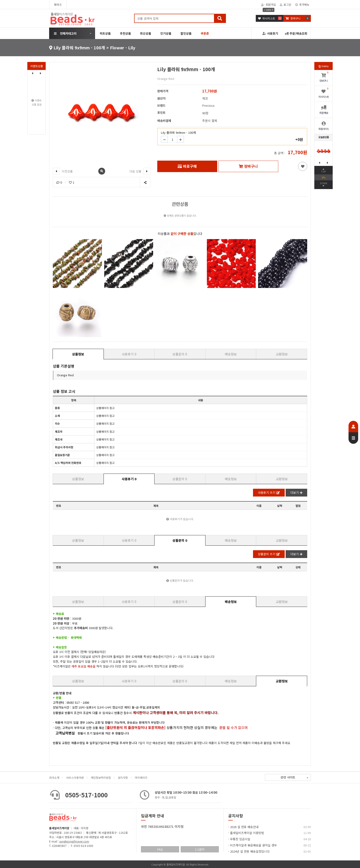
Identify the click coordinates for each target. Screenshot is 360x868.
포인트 (161, 113)
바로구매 (187, 166)
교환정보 (282, 354)
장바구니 (248, 166)
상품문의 (180, 354)
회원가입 (268, 4)
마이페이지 (141, 777)
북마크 (58, 4)
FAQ (160, 849)
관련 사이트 (294, 777)
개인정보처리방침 (101, 777)
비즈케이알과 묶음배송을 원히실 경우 (253, 845)
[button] (41, 73)
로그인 (285, 4)
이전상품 (63, 171)
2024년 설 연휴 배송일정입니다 (250, 851)
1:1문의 (200, 849)
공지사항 (123, 777)
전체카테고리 (65, 33)
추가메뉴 (302, 4)
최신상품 (146, 33)
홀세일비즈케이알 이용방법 (247, 833)
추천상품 (125, 33)
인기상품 (166, 33)
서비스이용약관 (75, 777)
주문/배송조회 (296, 33)
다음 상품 (140, 171)
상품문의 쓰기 (269, 554)
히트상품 (105, 33)
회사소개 (54, 777)
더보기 (296, 493)
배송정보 (231, 354)
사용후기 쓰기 (269, 493)
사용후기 (270, 33)
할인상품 (186, 33)
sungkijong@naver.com (74, 841)
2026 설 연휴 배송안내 (244, 827)
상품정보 (78, 354)
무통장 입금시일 (240, 839)
